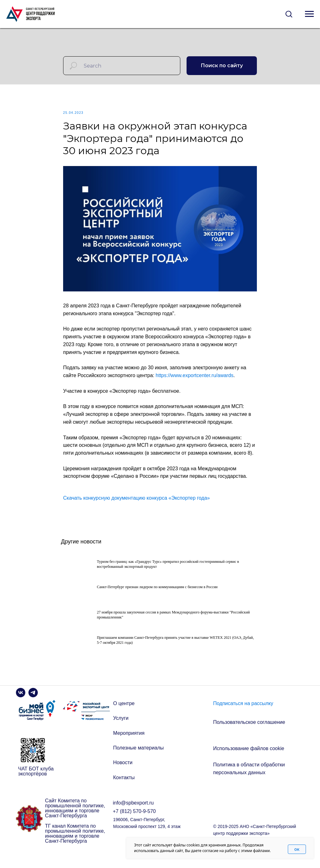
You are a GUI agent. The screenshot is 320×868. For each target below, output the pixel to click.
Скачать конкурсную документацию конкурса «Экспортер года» (137, 503)
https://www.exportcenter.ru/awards (195, 380)
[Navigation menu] (309, 14)
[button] (289, 14)
